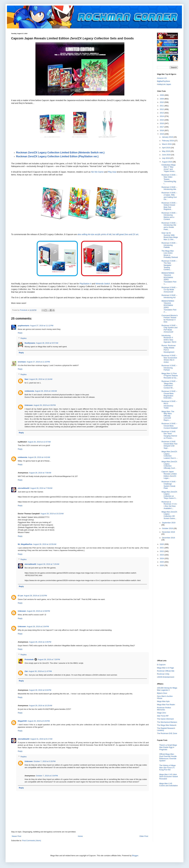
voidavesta (29, 391)
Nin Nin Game (97, 172)
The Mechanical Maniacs (167, 722)
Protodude (29, 659)
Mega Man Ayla (163, 701)
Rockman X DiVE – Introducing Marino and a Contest (169, 216)
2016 (162, 123)
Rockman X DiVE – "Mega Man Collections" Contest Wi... (169, 385)
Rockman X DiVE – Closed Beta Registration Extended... (169, 395)
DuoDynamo (30, 343)
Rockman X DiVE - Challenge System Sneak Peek (169, 485)
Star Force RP (163, 716)
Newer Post (16, 836)
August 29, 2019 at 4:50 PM (45, 405)
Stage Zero (161, 713)
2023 (162, 555)
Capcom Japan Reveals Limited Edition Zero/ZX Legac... (169, 475)
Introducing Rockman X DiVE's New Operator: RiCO (169, 339)
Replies (24, 338)
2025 (162, 562)
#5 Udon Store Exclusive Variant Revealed (169, 777)
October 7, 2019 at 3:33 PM (45, 761)
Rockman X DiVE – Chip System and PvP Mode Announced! (169, 329)
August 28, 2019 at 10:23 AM (52, 514)
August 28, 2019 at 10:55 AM (45, 544)
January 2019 (168, 137)
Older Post (144, 836)
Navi (26, 379)
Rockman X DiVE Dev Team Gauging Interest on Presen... (169, 435)
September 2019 (169, 523)
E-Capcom (161, 665)
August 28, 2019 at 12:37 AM (39, 442)
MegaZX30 (22, 721)
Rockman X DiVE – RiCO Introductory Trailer (169, 405)
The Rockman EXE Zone (167, 733)
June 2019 (166, 155)
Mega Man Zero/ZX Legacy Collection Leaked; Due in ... (170, 455)
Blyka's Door (162, 693)
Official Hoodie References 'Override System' (168, 757)
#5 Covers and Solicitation (169, 785)
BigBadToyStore (163, 81)
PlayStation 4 (85, 284)
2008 (162, 95)
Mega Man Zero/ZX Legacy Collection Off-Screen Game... (169, 515)
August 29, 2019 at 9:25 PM (39, 721)
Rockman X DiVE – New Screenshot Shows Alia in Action (169, 359)
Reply (20, 333)
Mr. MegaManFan (25, 544)
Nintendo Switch (103, 284)
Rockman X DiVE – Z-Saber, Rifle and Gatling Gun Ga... (169, 196)
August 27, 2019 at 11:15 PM (38, 362)
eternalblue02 (24, 488)
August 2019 (167, 162)
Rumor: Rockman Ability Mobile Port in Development (169, 349)
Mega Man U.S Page (165, 668)
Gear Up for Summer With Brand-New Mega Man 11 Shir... (170, 236)
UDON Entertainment (166, 677)
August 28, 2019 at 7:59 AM (41, 488)
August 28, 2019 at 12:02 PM (35, 596)
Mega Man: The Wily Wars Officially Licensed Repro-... (168, 416)
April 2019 (166, 148)
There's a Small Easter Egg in (168, 747)
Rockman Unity (163, 674)
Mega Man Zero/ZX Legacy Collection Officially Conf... (169, 465)
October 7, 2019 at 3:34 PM (47, 776)
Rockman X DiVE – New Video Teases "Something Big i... (169, 179)
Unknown (29, 405)
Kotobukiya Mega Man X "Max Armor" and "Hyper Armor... (169, 168)
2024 (162, 558)
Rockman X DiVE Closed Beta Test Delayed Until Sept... (169, 445)
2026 (162, 565)
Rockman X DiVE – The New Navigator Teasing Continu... (169, 265)
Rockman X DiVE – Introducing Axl (169, 296)
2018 (162, 130)
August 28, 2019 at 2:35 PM (40, 642)
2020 (162, 544)
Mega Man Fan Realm (166, 705)
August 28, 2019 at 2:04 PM (38, 626)
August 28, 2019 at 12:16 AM (41, 379)
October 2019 (168, 528)
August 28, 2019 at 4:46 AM (46, 391)
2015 (162, 120)
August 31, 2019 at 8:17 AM (41, 739)
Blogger (135, 856)
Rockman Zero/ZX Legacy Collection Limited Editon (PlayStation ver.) (57, 156)
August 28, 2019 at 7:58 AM (40, 473)
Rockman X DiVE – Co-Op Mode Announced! (169, 290)
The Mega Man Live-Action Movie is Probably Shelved (170, 254)
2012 (162, 109)
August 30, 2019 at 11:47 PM (40, 671)
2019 (162, 134)
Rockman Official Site (166, 671)
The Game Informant (165, 719)
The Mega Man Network (167, 725)
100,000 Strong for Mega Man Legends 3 (167, 689)
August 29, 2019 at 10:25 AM (41, 706)
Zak (26, 671)
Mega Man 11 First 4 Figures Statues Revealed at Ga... (170, 376)
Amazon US (162, 78)
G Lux (20, 596)
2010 (162, 102)
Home (80, 836)
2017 (162, 127)
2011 (162, 106)
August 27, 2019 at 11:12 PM (42, 326)
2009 (162, 99)
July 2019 (166, 158)
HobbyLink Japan (164, 84)
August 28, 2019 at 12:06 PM (38, 611)
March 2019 (167, 144)
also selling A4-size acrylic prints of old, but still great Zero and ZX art (108, 234)
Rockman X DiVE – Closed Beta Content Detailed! (169, 426)
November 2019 (169, 532)
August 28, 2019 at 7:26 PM (49, 659)
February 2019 (168, 141)
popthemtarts (24, 326)
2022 (162, 551)
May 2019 (166, 151)
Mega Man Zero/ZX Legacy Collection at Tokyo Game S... (169, 495)
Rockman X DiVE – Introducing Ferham (169, 368)
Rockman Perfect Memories (164, 709)
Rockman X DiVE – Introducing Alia (169, 188)
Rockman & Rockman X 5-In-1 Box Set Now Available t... (169, 505)
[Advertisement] (168, 613)
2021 (162, 548)
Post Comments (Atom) (32, 841)
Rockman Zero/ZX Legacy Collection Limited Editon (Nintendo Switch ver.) (60, 153)
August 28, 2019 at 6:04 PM (40, 690)
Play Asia (112, 172)
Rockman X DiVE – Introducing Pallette (169, 245)
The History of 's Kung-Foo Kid (167, 768)
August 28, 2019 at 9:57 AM (47, 343)
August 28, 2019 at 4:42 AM (39, 457)
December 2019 (169, 538)
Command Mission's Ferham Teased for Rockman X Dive (170, 319)
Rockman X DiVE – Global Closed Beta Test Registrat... (169, 206)
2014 (162, 116)
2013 (162, 113)
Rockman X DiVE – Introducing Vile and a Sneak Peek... (169, 226)
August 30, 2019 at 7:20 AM (48, 564)
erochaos (22, 362)
